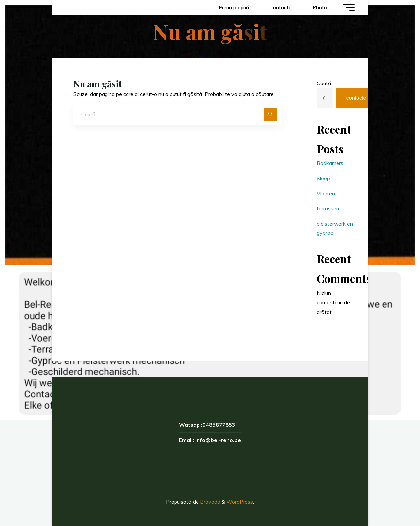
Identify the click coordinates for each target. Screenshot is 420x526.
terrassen (328, 208)
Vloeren (326, 193)
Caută (324, 83)
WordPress (240, 502)
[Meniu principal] (349, 8)
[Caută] (270, 115)
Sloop (323, 178)
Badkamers (330, 163)
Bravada (210, 502)
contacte (356, 98)
